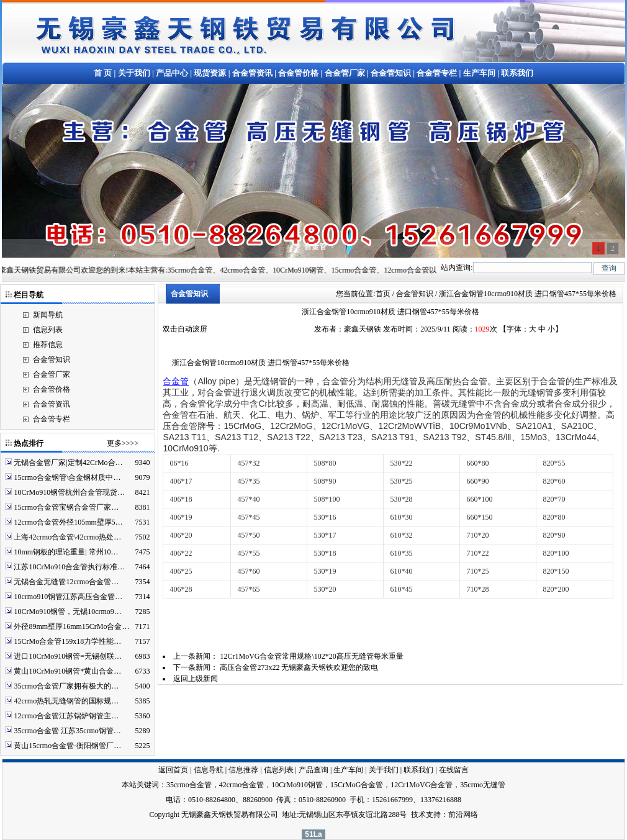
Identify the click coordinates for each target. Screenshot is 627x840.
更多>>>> (123, 443)
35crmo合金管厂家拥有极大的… (66, 686)
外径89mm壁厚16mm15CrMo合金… (71, 626)
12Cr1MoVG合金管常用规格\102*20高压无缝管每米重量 (311, 656)
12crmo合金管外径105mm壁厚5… (68, 522)
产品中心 (172, 73)
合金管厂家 (345, 73)
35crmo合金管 (189, 785)
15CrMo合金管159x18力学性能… (67, 641)
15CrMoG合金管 (357, 785)
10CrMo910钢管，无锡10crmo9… (67, 612)
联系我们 (517, 73)
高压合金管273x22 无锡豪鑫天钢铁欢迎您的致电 (299, 667)
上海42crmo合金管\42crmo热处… (67, 537)
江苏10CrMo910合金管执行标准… (69, 567)
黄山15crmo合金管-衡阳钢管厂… (67, 746)
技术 (418, 815)
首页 (383, 294)
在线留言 (454, 770)
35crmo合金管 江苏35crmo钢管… (67, 731)
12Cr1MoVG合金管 (422, 785)
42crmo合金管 (242, 785)
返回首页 (173, 770)
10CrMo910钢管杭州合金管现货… (69, 492)
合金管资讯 (252, 73)
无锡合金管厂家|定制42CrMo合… (68, 463)
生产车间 (479, 73)
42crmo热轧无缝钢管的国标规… (66, 701)
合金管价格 (298, 73)
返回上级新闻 (196, 679)
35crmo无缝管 (483, 785)
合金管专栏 (437, 73)
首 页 (103, 73)
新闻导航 (48, 315)
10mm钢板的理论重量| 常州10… (66, 552)
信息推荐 (243, 770)
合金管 (176, 381)
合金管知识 (391, 73)
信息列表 (48, 330)
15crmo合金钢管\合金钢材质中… (67, 477)
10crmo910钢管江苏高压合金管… (68, 597)
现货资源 (210, 73)
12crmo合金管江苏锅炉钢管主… (66, 716)
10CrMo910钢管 (297, 785)
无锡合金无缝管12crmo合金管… (66, 582)
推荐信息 (48, 345)
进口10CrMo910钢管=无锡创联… (67, 656)
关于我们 (134, 73)
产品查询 (313, 770)
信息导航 (209, 770)
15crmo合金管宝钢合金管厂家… (66, 507)
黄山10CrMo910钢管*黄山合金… (67, 671)
